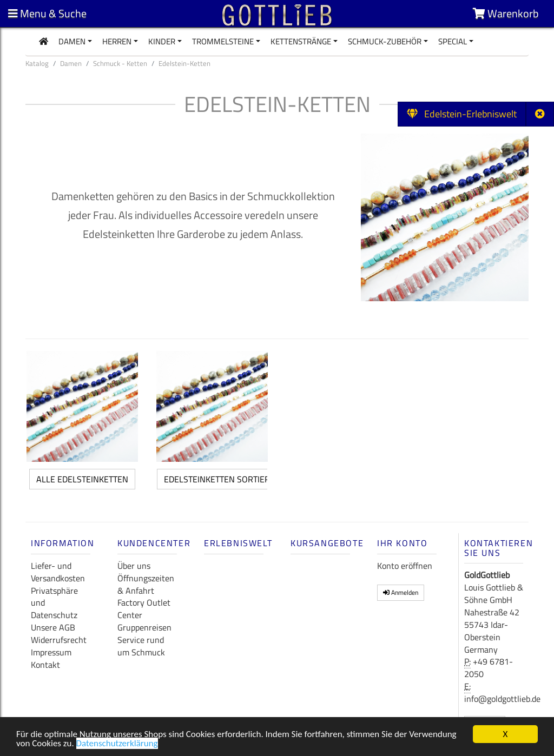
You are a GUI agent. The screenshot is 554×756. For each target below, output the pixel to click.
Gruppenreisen (144, 627)
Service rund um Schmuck (141, 646)
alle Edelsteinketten (82, 479)
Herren (117, 41)
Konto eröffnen (405, 566)
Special (453, 41)
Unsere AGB (53, 627)
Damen (72, 41)
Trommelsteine (223, 41)
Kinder (162, 41)
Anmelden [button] (401, 592)
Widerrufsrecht (59, 640)
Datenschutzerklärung (117, 745)
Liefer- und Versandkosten (58, 572)
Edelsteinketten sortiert (219, 479)
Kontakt (45, 665)
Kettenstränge (301, 41)
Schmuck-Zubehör (385, 41)
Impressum (51, 652)
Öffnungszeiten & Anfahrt (146, 584)
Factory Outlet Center (144, 609)
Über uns (134, 566)
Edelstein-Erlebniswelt (462, 114)
